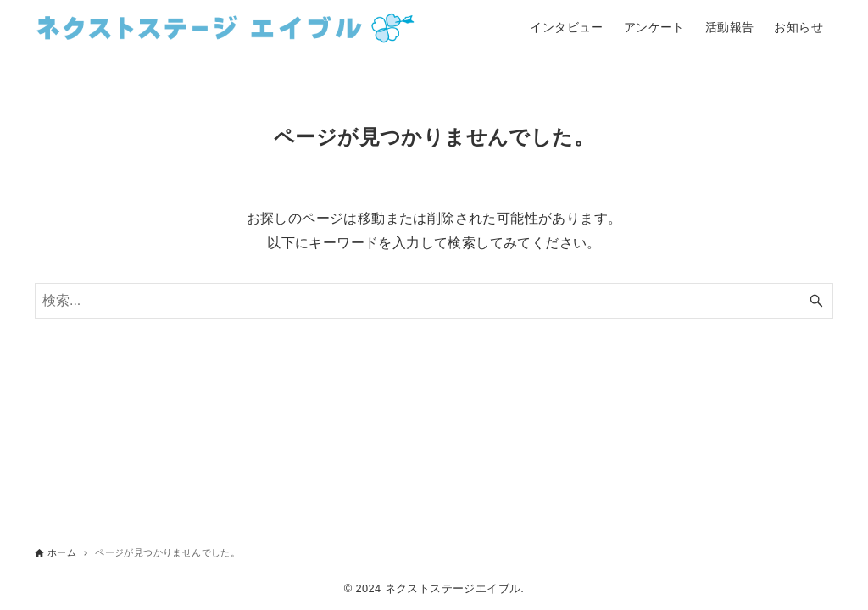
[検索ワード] (434, 301)
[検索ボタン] (816, 301)
